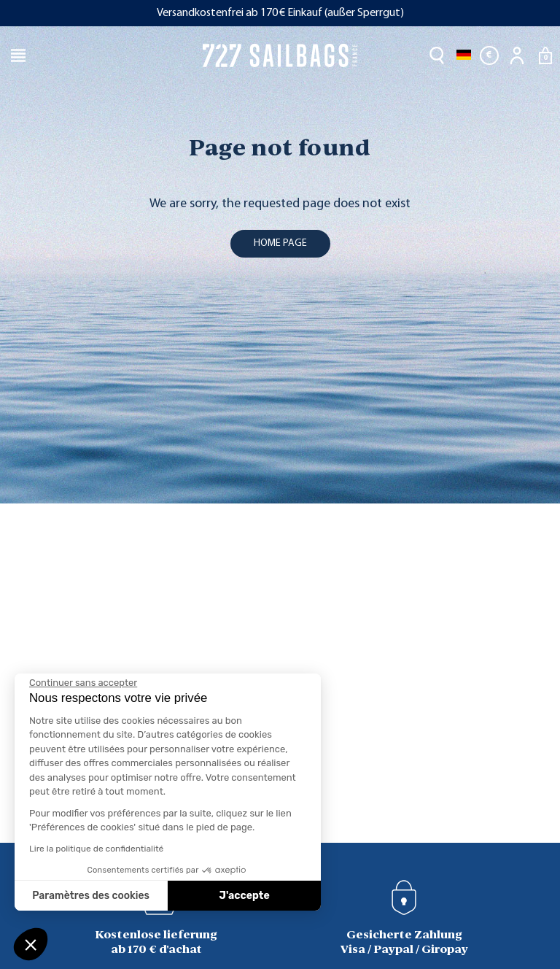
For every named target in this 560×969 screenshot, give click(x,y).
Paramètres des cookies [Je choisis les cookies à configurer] (91, 896)
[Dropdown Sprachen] (464, 55)
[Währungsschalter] (489, 55)
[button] (31, 944)
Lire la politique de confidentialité (96, 849)
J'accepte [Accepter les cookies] (245, 896)
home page (280, 243)
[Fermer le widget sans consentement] (83, 683)
